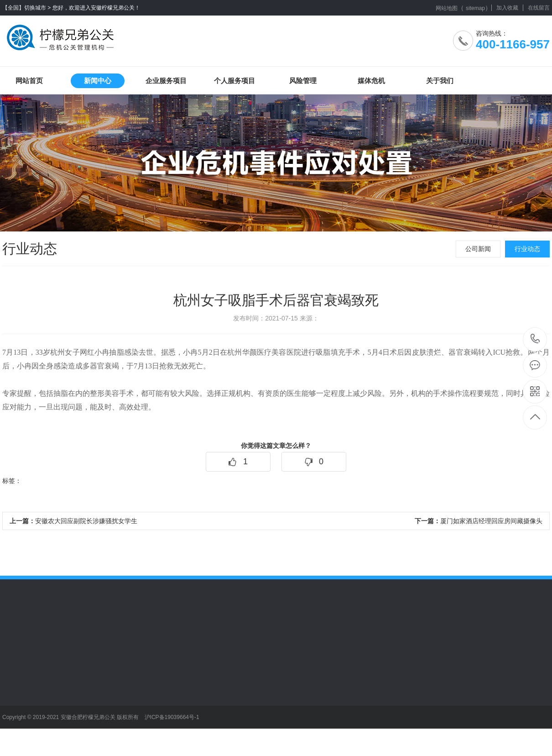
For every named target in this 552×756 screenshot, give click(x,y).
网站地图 (447, 8)
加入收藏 (507, 8)
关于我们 (440, 81)
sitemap (475, 8)
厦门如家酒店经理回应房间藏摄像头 (479, 521)
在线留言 (539, 8)
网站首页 (29, 81)
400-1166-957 (535, 339)
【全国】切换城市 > (26, 8)
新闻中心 (98, 81)
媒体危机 (371, 81)
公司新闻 (478, 249)
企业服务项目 (166, 81)
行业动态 (527, 249)
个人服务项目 (234, 81)
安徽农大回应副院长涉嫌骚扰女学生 (73, 521)
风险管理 (303, 81)
